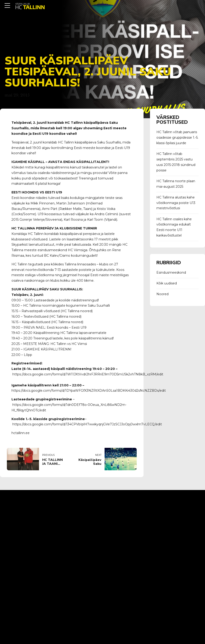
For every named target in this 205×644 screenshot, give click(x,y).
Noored (162, 294)
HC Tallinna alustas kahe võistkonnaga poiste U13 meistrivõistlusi (176, 203)
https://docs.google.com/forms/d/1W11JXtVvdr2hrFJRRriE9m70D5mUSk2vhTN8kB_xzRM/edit (88, 374)
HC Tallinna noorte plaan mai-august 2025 (176, 184)
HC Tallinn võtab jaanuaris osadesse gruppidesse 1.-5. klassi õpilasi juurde (177, 138)
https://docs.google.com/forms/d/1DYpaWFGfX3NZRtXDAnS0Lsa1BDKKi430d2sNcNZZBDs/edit (89, 391)
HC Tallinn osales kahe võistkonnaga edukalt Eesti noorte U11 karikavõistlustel (174, 227)
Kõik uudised (167, 283)
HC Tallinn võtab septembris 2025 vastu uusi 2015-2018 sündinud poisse (176, 162)
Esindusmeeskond (171, 272)
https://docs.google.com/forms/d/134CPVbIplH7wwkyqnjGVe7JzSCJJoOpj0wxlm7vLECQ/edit (87, 424)
